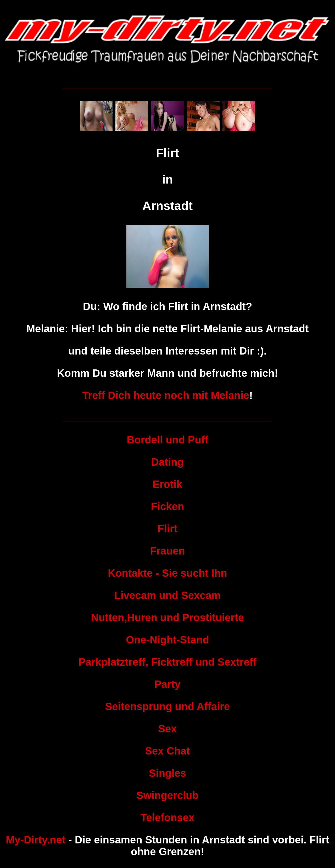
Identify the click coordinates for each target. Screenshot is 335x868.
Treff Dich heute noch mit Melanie (166, 395)
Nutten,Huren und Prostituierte (167, 618)
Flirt (167, 529)
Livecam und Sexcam (168, 595)
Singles (167, 773)
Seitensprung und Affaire (167, 706)
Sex (167, 729)
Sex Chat (167, 751)
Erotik (167, 484)
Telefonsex (167, 818)
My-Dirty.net (36, 840)
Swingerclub (167, 795)
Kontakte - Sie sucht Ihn (167, 573)
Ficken (168, 506)
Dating (167, 462)
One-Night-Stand (167, 640)
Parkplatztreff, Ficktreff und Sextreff (167, 662)
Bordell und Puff (167, 440)
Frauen (167, 551)
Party (167, 684)
